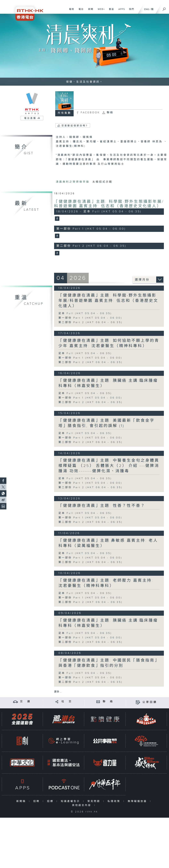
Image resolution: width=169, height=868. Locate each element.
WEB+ (100, 11)
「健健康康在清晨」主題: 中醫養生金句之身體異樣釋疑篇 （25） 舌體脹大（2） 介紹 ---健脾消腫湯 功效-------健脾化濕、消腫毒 (109, 466)
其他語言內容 (82, 805)
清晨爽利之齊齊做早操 (73, 182)
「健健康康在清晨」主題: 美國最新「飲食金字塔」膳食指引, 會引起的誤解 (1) (107, 423)
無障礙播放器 (138, 801)
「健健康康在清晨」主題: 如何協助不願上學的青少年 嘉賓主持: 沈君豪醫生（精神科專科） (109, 343)
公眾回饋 (150, 702)
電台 (80, 11)
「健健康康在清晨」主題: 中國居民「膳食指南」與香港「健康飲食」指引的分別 (109, 663)
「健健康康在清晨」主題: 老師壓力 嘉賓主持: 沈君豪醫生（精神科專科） (106, 583)
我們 (130, 11)
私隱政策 (115, 801)
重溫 (110, 11)
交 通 (25, 702)
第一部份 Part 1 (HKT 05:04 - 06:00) (90, 318)
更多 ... (58, 692)
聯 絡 (108, 702)
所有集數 (64, 113)
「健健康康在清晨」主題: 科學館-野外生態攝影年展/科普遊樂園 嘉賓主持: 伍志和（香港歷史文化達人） (109, 204)
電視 (70, 11)
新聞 (90, 11)
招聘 (37, 801)
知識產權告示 (71, 801)
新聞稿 (22, 801)
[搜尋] (164, 8)
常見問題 (95, 801)
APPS (121, 11)
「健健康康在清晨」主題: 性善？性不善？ (102, 506)
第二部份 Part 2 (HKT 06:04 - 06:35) (91, 322)
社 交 (67, 702)
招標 (51, 801)
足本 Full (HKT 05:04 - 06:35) (85, 313)
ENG (147, 9)
